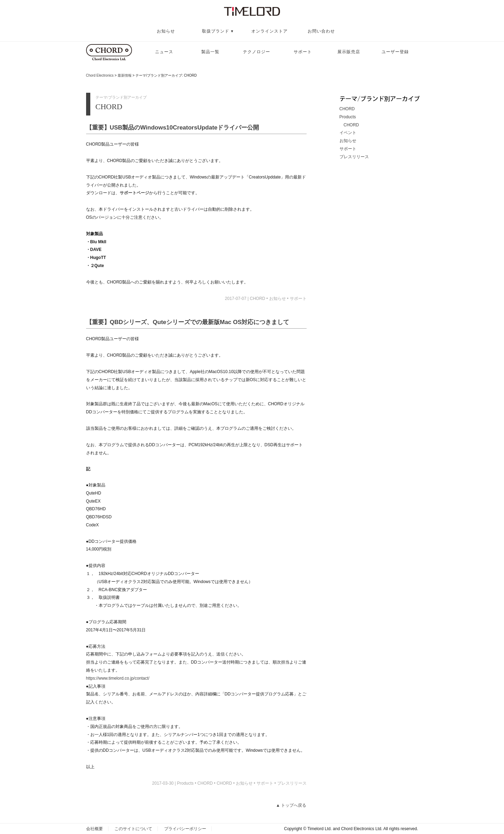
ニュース (164, 52)
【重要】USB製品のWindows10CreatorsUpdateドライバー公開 (173, 128)
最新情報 (125, 75)
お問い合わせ (321, 31)
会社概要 (94, 829)
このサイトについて (133, 829)
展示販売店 (349, 52)
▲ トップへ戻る (291, 805)
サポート (303, 52)
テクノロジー (257, 52)
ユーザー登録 (395, 52)
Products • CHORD (195, 783)
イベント (348, 133)
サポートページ (134, 193)
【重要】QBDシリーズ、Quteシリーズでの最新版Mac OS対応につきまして (188, 322)
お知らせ (166, 31)
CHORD (258, 299)
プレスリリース (292, 783)
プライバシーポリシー (185, 829)
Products (348, 117)
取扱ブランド (216, 31)
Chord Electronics (100, 75)
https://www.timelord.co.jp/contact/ (118, 678)
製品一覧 (210, 52)
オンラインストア (269, 31)
